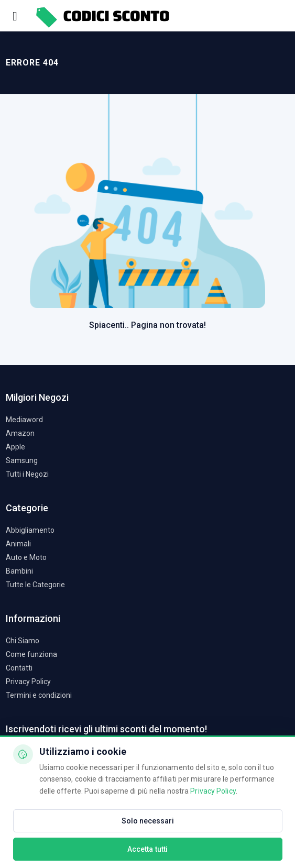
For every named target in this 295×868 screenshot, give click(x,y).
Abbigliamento (30, 530)
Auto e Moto (26, 557)
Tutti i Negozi (27, 474)
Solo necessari (148, 821)
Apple (15, 447)
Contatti (19, 668)
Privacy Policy (28, 682)
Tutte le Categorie (35, 585)
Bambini (19, 571)
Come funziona (31, 654)
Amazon (20, 433)
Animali (18, 544)
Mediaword (24, 420)
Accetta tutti (147, 849)
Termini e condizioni (39, 695)
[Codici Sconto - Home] (102, 16)
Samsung (22, 460)
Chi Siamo (23, 641)
